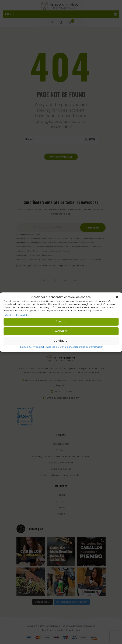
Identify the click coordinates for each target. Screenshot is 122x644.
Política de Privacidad (32, 347)
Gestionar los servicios (17, 315)
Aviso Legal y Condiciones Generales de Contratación (74, 347)
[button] (117, 297)
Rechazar (61, 331)
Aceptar (61, 321)
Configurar (61, 341)
